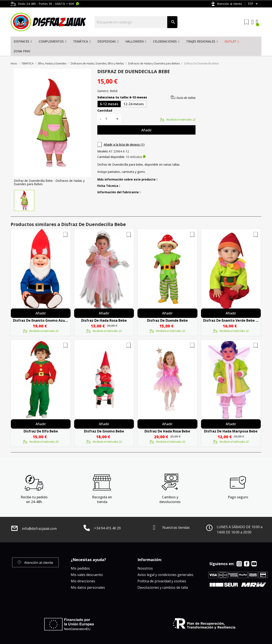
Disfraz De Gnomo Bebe (104, 431)
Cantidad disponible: (111, 157)
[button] (35, 562)
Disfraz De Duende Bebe (167, 320)
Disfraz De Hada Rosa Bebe (104, 320)
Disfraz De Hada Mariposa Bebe (231, 431)
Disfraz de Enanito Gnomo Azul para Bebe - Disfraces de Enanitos (41, 320)
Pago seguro (238, 497)
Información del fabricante (119, 192)
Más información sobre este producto (127, 179)
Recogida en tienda (102, 499)
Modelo (103, 151)
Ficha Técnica (109, 186)
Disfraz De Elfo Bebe (41, 431)
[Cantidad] (109, 119)
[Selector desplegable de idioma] (254, 4)
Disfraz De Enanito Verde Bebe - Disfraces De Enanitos (231, 320)
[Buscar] (131, 22)
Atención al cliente (227, 4)
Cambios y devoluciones (170, 499)
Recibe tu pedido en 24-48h (34, 499)
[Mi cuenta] (253, 22)
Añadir (147, 130)
